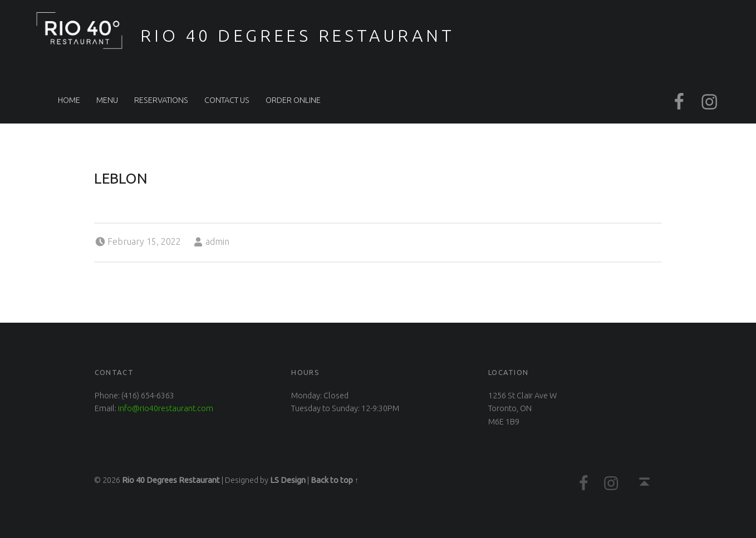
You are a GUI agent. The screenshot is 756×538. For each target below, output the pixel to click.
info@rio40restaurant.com (166, 408)
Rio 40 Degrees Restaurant (297, 36)
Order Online (293, 100)
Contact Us (227, 100)
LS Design (288, 480)
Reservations (161, 100)
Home (69, 100)
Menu (107, 100)
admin (217, 241)
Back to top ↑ (335, 480)
